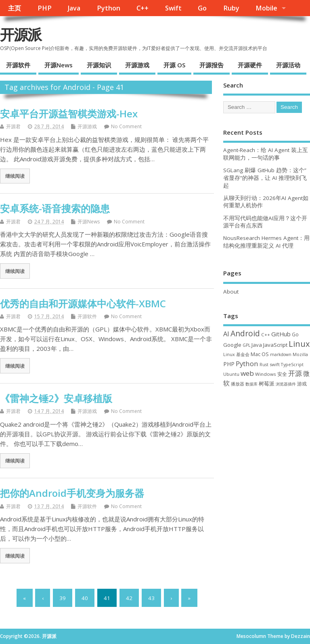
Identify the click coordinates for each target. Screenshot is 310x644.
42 (129, 598)
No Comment (126, 126)
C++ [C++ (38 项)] (266, 335)
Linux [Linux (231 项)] (299, 344)
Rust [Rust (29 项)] (264, 365)
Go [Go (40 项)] (295, 334)
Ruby (231, 8)
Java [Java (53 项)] (257, 345)
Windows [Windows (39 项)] (266, 374)
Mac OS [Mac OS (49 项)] (260, 354)
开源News (59, 65)
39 (63, 598)
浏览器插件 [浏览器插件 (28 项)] (286, 384)
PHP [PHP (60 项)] (229, 364)
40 (85, 598)
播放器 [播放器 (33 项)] (238, 384)
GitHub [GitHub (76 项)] (281, 334)
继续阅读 (15, 176)
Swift (173, 8)
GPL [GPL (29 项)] (246, 345)
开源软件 (18, 65)
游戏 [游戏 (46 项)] (302, 384)
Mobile (266, 8)
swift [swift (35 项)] (275, 364)
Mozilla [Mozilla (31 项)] (300, 354)
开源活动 (288, 65)
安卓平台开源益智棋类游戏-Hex (69, 114)
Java (74, 8)
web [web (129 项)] (247, 373)
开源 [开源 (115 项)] (295, 373)
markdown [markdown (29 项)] (281, 354)
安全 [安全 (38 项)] (282, 374)
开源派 (21, 34)
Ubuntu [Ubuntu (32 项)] (231, 374)
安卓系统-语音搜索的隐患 (55, 208)
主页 (15, 8)
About (231, 292)
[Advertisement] (267, 444)
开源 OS (174, 65)
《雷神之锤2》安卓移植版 (56, 398)
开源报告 (212, 65)
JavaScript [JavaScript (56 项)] (275, 345)
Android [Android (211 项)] (245, 333)
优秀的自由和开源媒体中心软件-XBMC (83, 303)
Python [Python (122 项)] (247, 364)
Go (202, 8)
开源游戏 (137, 65)
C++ (142, 8)
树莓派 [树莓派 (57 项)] (267, 383)
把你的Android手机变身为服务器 (72, 493)
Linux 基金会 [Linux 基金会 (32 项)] (236, 354)
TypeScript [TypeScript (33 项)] (292, 364)
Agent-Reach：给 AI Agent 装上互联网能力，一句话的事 (266, 154)
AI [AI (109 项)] (226, 334)
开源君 (13, 126)
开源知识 (99, 65)
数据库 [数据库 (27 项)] (251, 384)
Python (109, 8)
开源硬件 (250, 65)
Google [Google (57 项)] (232, 345)
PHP (45, 8)
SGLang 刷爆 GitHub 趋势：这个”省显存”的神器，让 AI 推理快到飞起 (265, 178)
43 (151, 598)
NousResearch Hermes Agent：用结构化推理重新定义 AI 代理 (266, 242)
